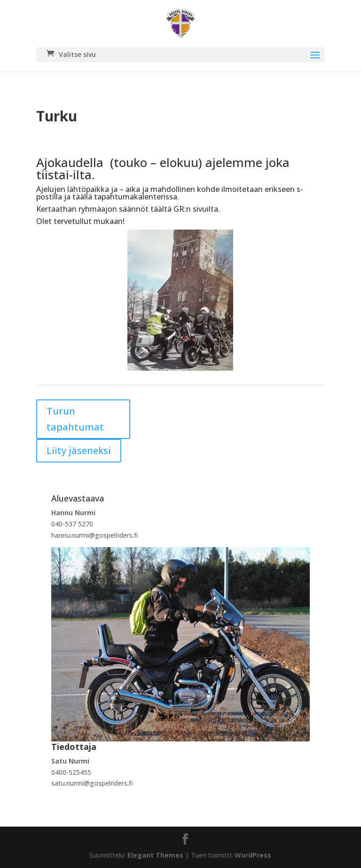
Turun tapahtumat (75, 419)
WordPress (253, 855)
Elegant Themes (155, 855)
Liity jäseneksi (79, 450)
